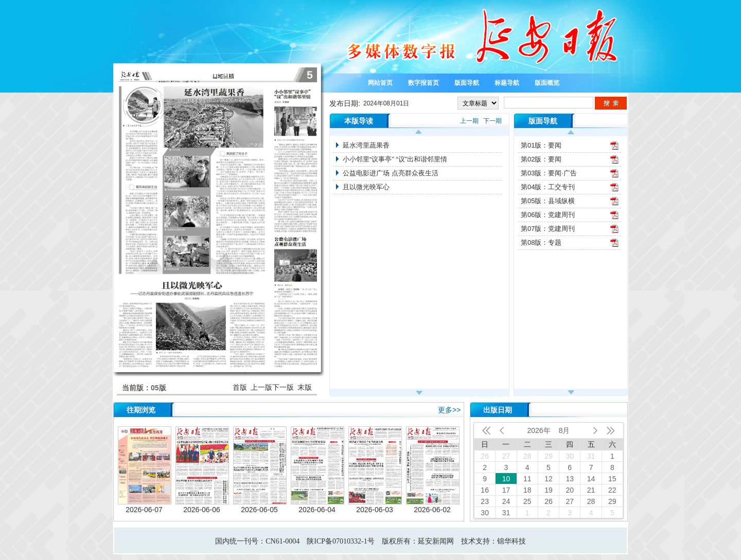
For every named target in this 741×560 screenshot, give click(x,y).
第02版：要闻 (541, 159)
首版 (240, 387)
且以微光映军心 (366, 187)
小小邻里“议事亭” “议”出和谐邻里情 (395, 159)
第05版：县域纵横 (548, 201)
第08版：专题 (541, 242)
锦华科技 (511, 541)
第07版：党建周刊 (548, 229)
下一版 (283, 387)
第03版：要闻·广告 (549, 173)
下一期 (492, 121)
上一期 (469, 121)
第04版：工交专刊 (548, 187)
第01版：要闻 (541, 145)
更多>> (449, 410)
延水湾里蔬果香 (366, 145)
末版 (305, 387)
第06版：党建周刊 (548, 215)
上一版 (261, 387)
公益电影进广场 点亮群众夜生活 (391, 173)
